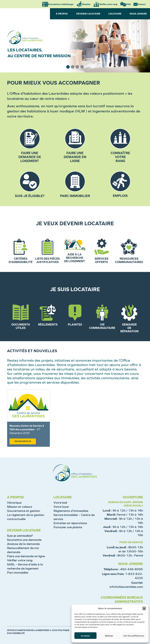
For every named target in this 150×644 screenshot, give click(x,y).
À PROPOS (62, 14)
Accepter (85, 636)
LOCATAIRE (115, 14)
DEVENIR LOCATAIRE (88, 14)
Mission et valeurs (20, 507)
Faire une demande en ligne (26, 556)
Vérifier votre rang (20, 560)
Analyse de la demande (23, 544)
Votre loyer (61, 507)
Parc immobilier (18, 573)
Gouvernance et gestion (24, 511)
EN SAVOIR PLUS (23, 441)
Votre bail (60, 503)
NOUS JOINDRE (138, 14)
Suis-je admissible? (20, 536)
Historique (14, 503)
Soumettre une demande (24, 540)
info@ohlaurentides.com (126, 587)
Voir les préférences (134, 636)
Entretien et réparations (70, 523)
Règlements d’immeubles (71, 511)
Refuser (109, 636)
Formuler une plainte (68, 527)
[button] (144, 608)
